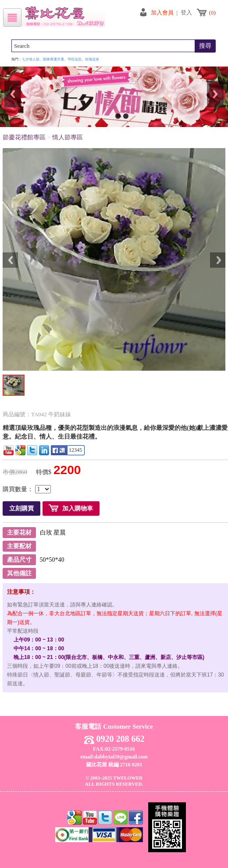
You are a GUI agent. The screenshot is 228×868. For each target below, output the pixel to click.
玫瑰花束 (92, 59)
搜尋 (205, 46)
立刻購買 (21, 508)
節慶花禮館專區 (24, 137)
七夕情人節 (31, 59)
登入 (186, 12)
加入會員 (162, 12)
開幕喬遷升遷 (53, 59)
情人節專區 (68, 137)
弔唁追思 (75, 59)
